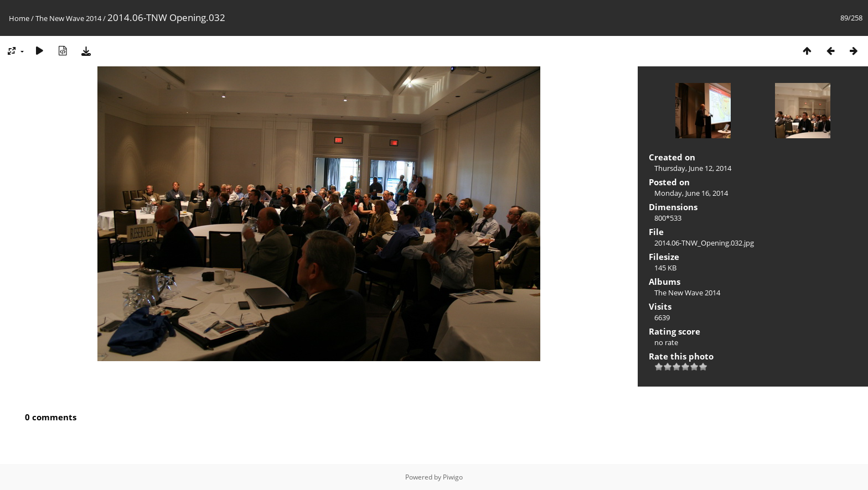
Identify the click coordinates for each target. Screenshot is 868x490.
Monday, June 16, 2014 (691, 193)
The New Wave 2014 (68, 18)
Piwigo (453, 477)
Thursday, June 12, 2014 (693, 168)
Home (19, 18)
